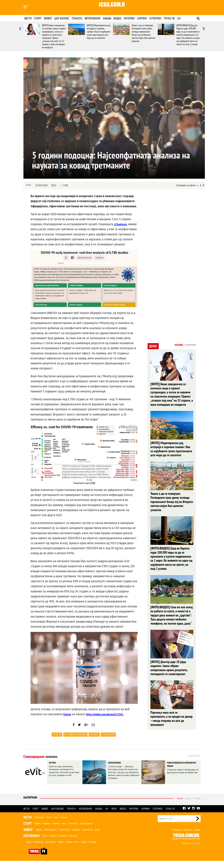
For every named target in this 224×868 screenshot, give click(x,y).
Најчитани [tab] (189, 345)
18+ (179, 18)
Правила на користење (191, 850)
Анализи (64, 824)
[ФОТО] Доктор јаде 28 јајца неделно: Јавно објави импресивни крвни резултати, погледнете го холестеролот (169, 674)
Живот (48, 18)
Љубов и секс (65, 837)
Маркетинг (188, 837)
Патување (76, 837)
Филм (45, 843)
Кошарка (47, 830)
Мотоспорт (73, 830)
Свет (56, 824)
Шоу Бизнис (32, 843)
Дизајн (97, 837)
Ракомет (56, 830)
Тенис (64, 830)
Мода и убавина (50, 837)
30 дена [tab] (197, 805)
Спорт (38, 18)
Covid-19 (57, 742)
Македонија (39, 824)
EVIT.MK (54, 770)
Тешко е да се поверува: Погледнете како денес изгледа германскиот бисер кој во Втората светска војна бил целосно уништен (143, 33)
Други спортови (86, 830)
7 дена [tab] (188, 805)
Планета (77, 18)
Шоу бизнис (62, 18)
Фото (114, 816)
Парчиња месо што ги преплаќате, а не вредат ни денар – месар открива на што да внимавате (171, 726)
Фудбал (38, 830)
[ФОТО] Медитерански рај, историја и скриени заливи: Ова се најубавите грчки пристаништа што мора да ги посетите (99, 32)
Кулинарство (88, 837)
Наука (29, 849)
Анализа (94, 742)
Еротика (69, 849)
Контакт (197, 837)
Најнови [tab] (174, 345)
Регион (49, 824)
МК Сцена (73, 843)
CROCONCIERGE (117, 770)
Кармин (142, 18)
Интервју (129, 18)
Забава (107, 18)
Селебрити (62, 843)
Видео (117, 18)
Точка (28, 185)
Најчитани (31, 805)
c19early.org (108, 742)
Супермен (155, 18)
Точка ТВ (169, 18)
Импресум (177, 837)
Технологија (38, 849)
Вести (28, 18)
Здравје (39, 837)
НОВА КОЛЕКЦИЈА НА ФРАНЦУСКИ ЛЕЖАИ (180, 773)
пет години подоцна (75, 742)
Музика (53, 843)
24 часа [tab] (180, 805)
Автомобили (92, 18)
